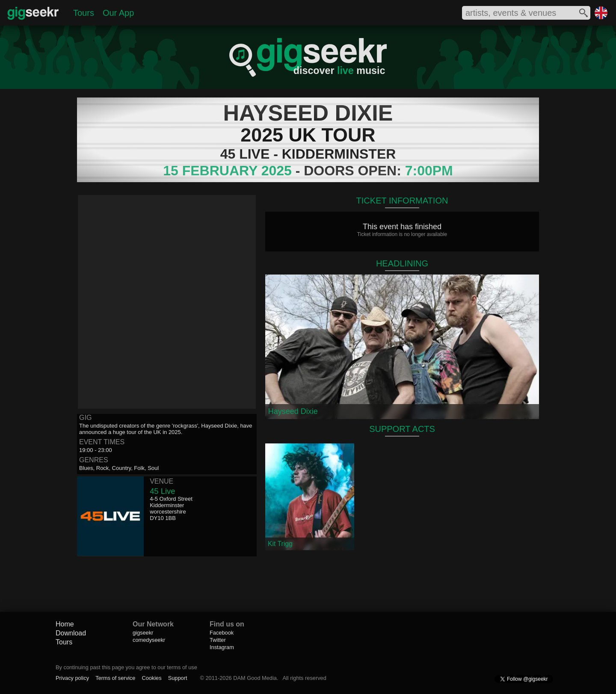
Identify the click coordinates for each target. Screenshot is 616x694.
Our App (118, 13)
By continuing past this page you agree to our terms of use (126, 667)
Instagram (222, 647)
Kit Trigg (280, 544)
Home (65, 624)
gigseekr (143, 633)
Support (178, 678)
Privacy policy (72, 678)
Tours (84, 13)
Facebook (222, 633)
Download (71, 633)
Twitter (218, 640)
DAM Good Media (255, 678)
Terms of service (115, 678)
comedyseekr (149, 640)
